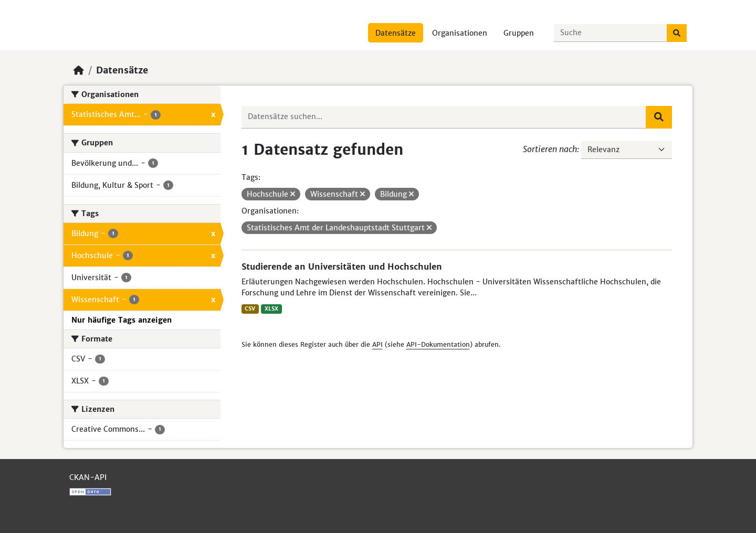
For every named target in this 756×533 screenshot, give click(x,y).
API (377, 344)
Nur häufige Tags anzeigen (122, 320)
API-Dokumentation (438, 344)
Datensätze (396, 33)
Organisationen (460, 33)
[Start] (79, 70)
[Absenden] (677, 33)
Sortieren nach (550, 149)
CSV (250, 309)
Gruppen (519, 33)
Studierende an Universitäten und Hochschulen (342, 266)
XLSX (271, 309)
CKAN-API (88, 477)
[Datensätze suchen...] (611, 33)
